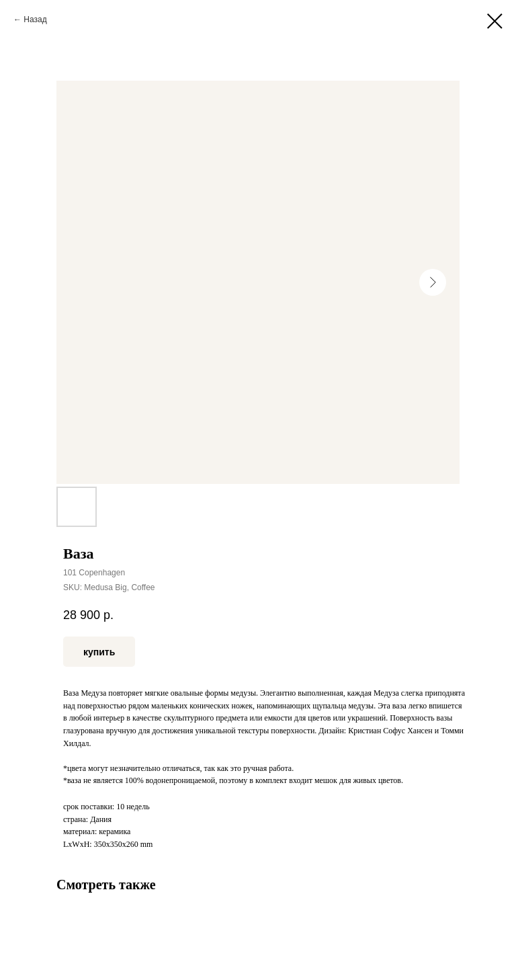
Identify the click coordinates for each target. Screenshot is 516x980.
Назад (35, 19)
